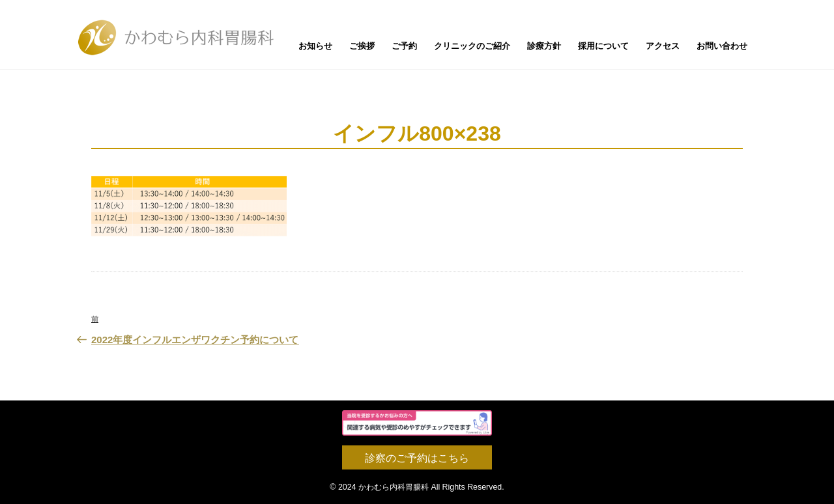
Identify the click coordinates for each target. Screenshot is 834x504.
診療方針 (544, 46)
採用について (603, 46)
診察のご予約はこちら (417, 458)
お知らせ (315, 46)
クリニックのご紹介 (472, 46)
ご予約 (404, 46)
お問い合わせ (722, 46)
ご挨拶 (362, 46)
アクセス (663, 46)
